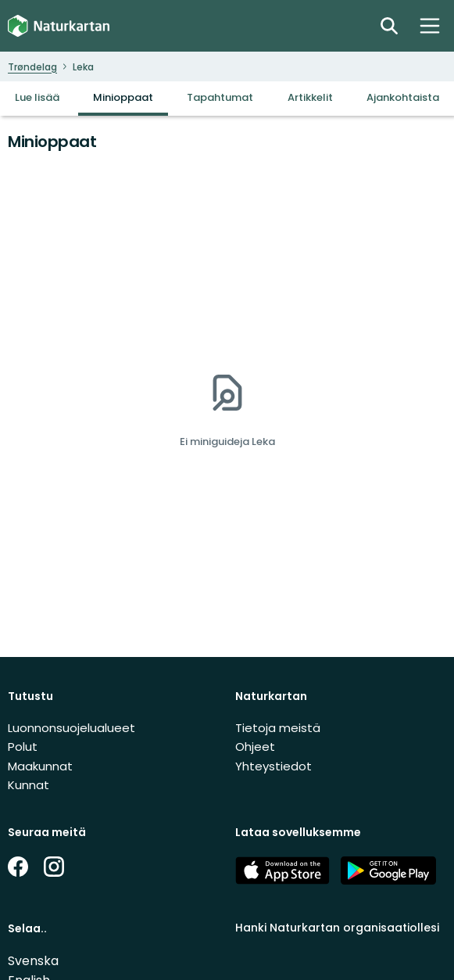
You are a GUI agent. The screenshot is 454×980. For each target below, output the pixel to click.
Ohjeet (255, 747)
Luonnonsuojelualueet (71, 728)
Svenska (33, 961)
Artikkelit (310, 97)
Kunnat (29, 785)
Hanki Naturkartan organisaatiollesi (337, 928)
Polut (23, 747)
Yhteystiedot (273, 766)
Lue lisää (37, 97)
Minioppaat (123, 97)
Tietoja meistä (278, 728)
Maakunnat (40, 766)
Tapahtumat (220, 97)
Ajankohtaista (403, 97)
